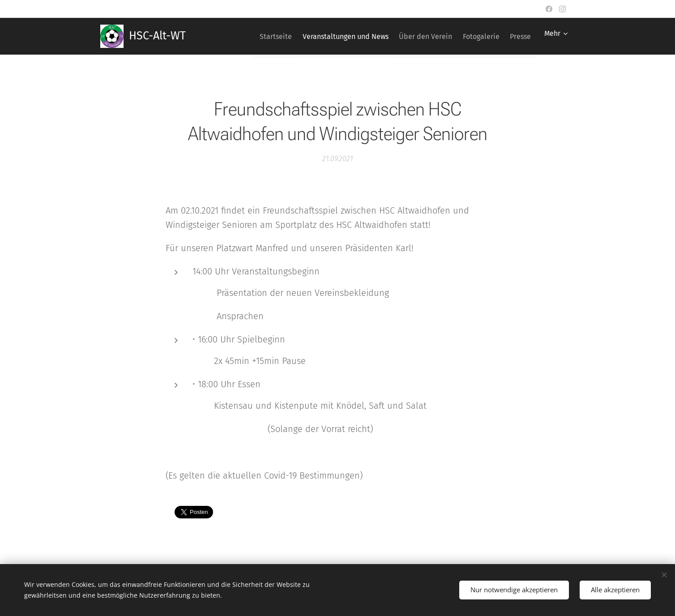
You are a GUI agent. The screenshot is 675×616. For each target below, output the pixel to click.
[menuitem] (251, 36)
